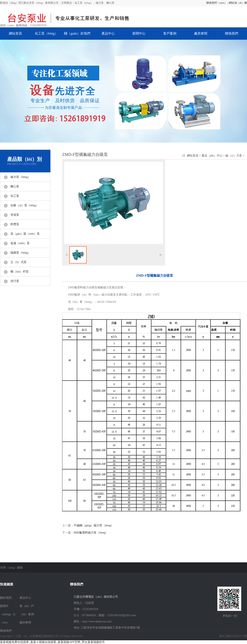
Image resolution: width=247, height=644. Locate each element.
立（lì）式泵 (19, 262)
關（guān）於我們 (77, 33)
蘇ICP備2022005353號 (233, 636)
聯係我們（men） (217, 3)
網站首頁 (15, 33)
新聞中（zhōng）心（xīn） (8, 614)
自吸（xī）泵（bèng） (24, 205)
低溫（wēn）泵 (20, 243)
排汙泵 (15, 281)
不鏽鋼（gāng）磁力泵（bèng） (94, 525)
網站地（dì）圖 (238, 3)
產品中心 (108, 33)
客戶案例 (170, 33)
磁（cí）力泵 (234, 156)
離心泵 (15, 186)
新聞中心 (139, 33)
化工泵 (15, 196)
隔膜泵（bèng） (20, 253)
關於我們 (6, 598)
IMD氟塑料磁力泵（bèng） (91, 533)
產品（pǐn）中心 (212, 156)
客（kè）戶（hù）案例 (27, 610)
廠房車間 (201, 33)
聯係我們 (232, 33)
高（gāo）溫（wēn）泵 (25, 234)
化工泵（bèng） (46, 33)
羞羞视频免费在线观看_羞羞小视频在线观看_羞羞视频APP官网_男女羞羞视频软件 (52, 642)
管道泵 (15, 215)
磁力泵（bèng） (20, 177)
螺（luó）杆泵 (20, 272)
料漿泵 (15, 224)
